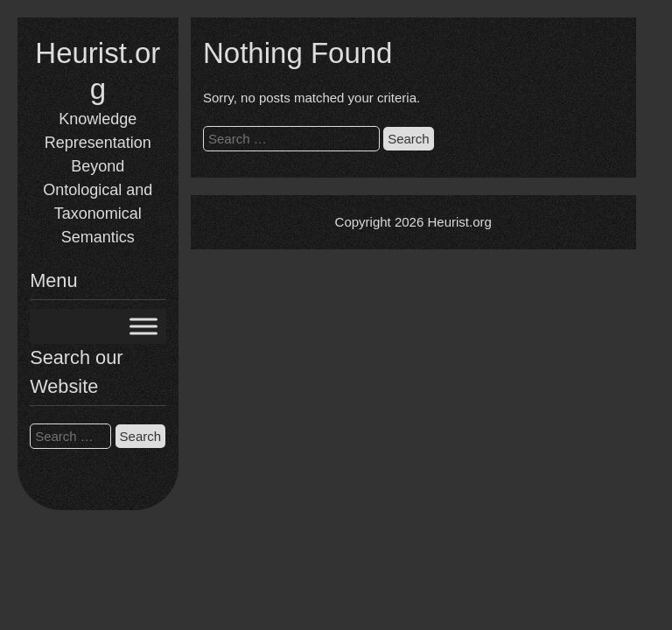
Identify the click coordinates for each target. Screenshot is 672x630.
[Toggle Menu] (143, 327)
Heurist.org (459, 222)
